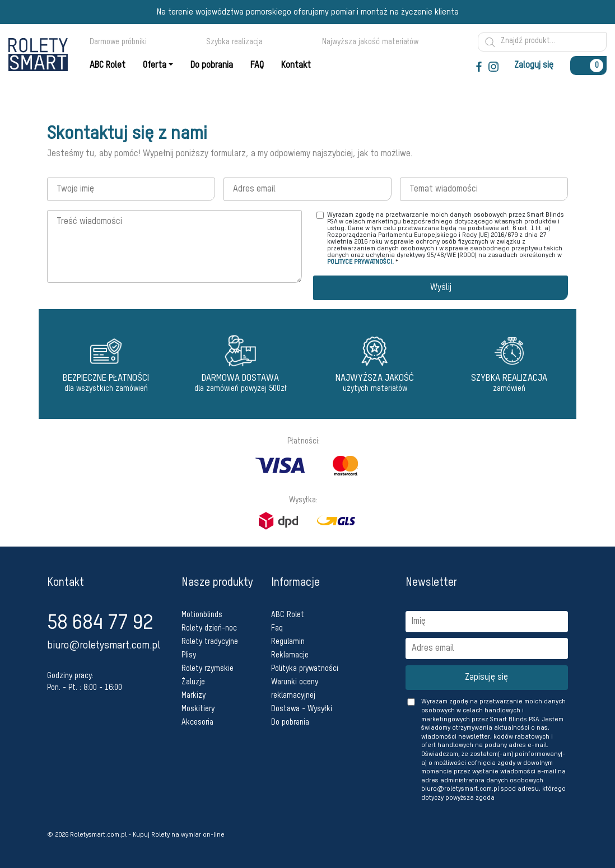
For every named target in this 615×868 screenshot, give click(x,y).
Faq (277, 628)
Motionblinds (202, 615)
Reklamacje (290, 655)
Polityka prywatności (305, 669)
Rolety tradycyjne (210, 642)
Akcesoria (197, 722)
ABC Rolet (288, 615)
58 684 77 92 (100, 623)
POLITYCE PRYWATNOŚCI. (360, 262)
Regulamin (288, 642)
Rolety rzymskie (208, 669)
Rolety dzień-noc (209, 628)
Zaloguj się (534, 66)
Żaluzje (193, 682)
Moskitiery (198, 709)
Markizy (194, 696)
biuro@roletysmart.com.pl (104, 646)
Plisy (189, 655)
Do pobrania (290, 722)
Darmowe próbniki (118, 42)
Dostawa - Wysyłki (302, 709)
